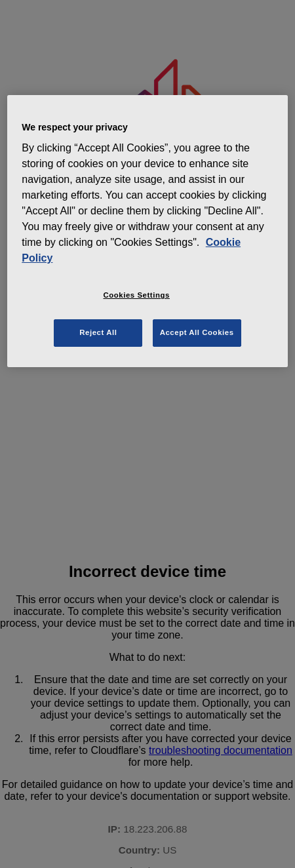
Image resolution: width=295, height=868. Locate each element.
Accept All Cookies (197, 332)
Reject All (98, 332)
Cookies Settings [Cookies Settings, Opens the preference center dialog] (137, 295)
